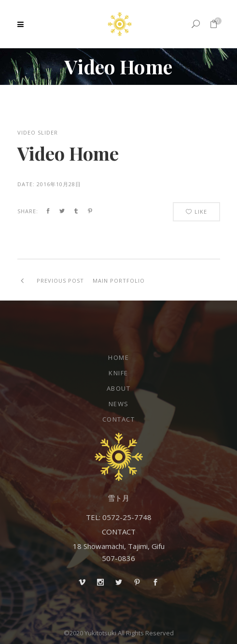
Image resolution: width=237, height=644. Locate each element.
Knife (118, 373)
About (119, 388)
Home (118, 357)
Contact (119, 419)
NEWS (119, 404)
